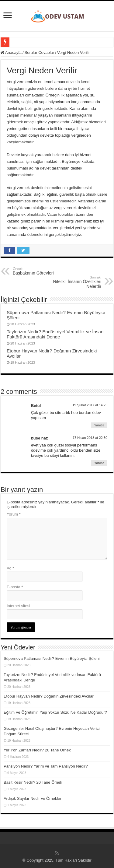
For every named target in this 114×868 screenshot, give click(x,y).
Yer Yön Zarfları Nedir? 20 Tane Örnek (37, 750)
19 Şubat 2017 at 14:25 (90, 405)
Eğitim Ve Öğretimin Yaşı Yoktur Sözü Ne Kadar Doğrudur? (55, 712)
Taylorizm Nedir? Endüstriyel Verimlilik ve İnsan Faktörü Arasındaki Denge (55, 334)
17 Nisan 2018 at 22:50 (90, 438)
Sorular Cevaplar (40, 52)
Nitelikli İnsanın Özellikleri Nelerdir (70, 282)
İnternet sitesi (18, 606)
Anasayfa (11, 52)
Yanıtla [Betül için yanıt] (99, 425)
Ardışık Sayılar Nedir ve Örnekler (33, 798)
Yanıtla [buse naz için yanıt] (99, 463)
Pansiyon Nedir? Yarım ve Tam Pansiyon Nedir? (46, 766)
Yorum (14, 514)
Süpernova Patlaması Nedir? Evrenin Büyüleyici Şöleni (52, 658)
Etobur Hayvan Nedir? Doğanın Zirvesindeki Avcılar (49, 696)
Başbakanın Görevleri (44, 271)
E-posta (15, 587)
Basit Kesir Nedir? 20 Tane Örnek (33, 782)
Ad (10, 568)
